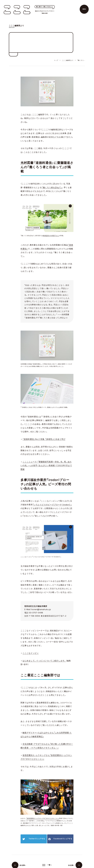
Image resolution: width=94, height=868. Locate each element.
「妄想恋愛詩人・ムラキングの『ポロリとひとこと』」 (43, 818)
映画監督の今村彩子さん (51, 236)
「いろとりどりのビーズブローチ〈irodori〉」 (52, 505)
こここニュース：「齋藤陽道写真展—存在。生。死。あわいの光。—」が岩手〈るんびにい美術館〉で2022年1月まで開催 (46, 466)
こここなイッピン (31, 653)
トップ (56, 60)
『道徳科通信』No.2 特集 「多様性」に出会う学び (44, 439)
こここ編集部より (68, 60)
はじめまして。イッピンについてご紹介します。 (44, 661)
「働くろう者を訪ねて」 (52, 188)
